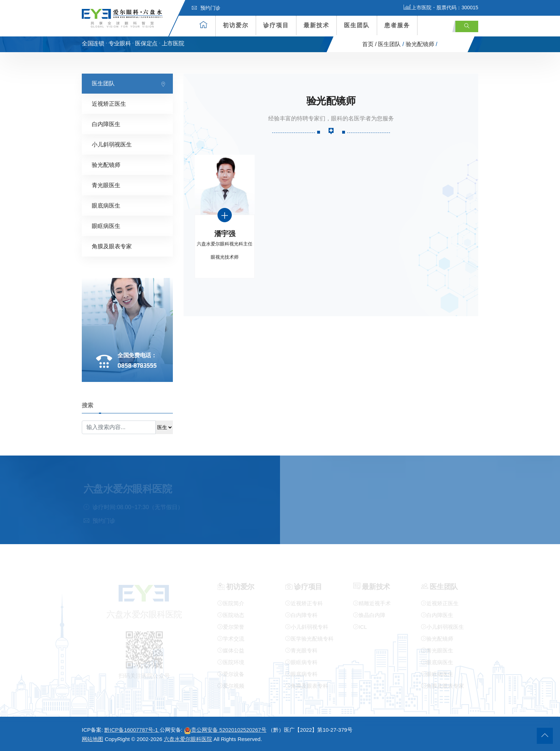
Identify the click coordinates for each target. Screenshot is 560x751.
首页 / (369, 44)
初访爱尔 (236, 25)
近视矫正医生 (109, 103)
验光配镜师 (420, 44)
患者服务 (397, 25)
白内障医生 (106, 124)
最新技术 (316, 25)
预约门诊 (206, 8)
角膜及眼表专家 (112, 246)
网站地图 (92, 739)
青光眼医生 (106, 185)
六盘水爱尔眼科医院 (188, 739)
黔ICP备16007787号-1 (132, 730)
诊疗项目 (276, 25)
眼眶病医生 (106, 226)
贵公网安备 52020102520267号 (225, 730)
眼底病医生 (106, 205)
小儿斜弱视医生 (112, 144)
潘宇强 (225, 233)
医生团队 (357, 25)
